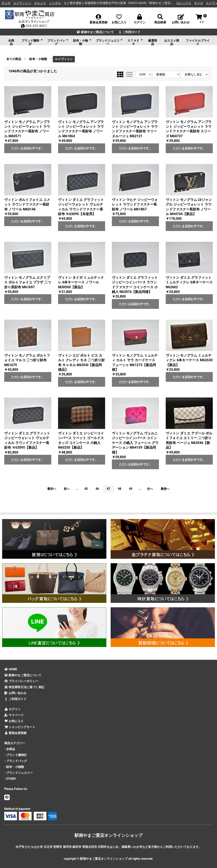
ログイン (12, 709)
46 (97, 489)
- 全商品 (10, 749)
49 (131, 489)
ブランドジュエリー (109, 42)
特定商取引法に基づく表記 (24, 687)
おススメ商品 (172, 42)
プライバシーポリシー (21, 681)
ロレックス (187, 3)
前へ (67, 489)
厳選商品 (153, 42)
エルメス (43, 3)
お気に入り (14, 721)
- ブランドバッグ (16, 761)
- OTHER (10, 779)
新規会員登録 (15, 733)
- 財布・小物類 (14, 767)
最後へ (165, 489)
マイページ (14, 715)
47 (108, 489)
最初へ (52, 489)
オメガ (9, 3)
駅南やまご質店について (95, 32)
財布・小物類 (82, 42)
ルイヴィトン (25, 3)
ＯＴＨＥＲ (135, 42)
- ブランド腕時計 (16, 755)
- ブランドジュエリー (19, 773)
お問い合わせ (15, 693)
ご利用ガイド (129, 32)
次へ (150, 489)
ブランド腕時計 (32, 42)
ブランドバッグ (58, 42)
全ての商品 (14, 59)
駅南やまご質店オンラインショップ (108, 835)
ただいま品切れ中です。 (28, 148)
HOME (11, 669)
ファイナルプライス (198, 42)
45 (86, 489)
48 (120, 489)
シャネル (58, 3)
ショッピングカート (20, 727)
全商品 (11, 42)
